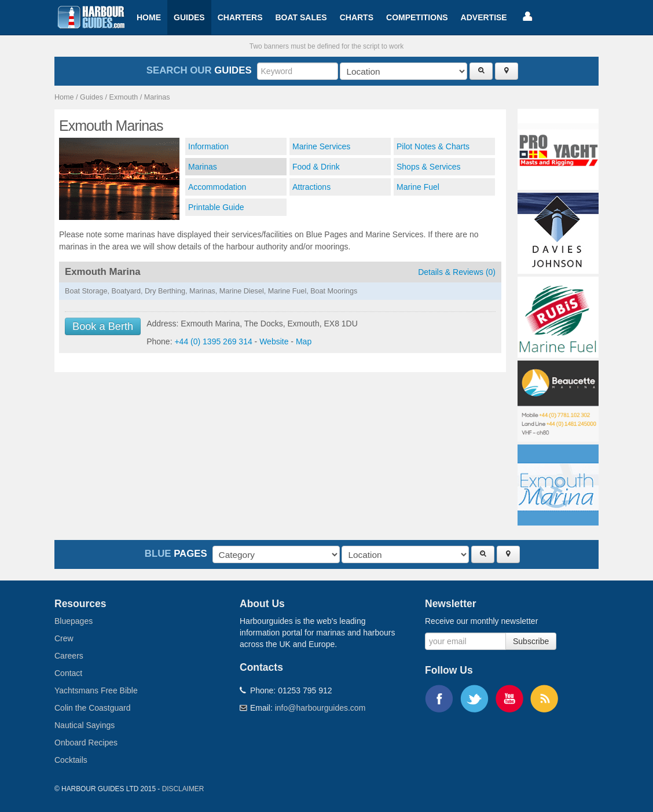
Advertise (484, 17)
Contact (68, 673)
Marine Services (321, 146)
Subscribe (531, 641)
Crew (64, 638)
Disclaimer (183, 789)
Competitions (417, 17)
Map (304, 341)
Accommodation (217, 187)
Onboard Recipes (86, 743)
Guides (189, 17)
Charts (357, 17)
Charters (240, 17)
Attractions (311, 187)
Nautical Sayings (85, 725)
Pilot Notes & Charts (433, 146)
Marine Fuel (418, 187)
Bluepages (74, 621)
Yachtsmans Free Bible (96, 690)
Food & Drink (316, 167)
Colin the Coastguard (93, 708)
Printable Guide (216, 207)
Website (274, 341)
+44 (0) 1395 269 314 (213, 341)
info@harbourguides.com (320, 708)
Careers (69, 656)
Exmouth (124, 97)
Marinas (157, 97)
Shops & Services (429, 167)
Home (149, 17)
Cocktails (71, 760)
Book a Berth (103, 326)
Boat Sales (301, 17)
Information (208, 146)
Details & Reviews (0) (457, 272)
